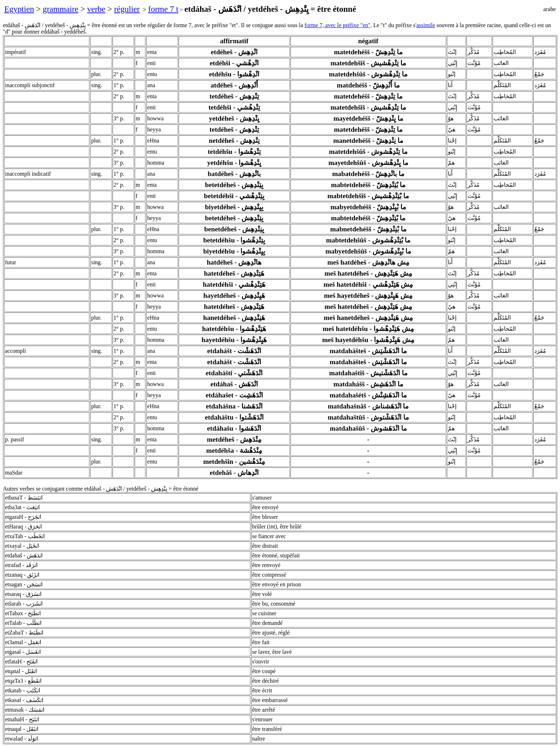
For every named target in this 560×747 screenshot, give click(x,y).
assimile (426, 25)
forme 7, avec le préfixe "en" (338, 25)
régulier (127, 9)
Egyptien (19, 9)
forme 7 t (163, 9)
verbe (96, 9)
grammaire (61, 9)
